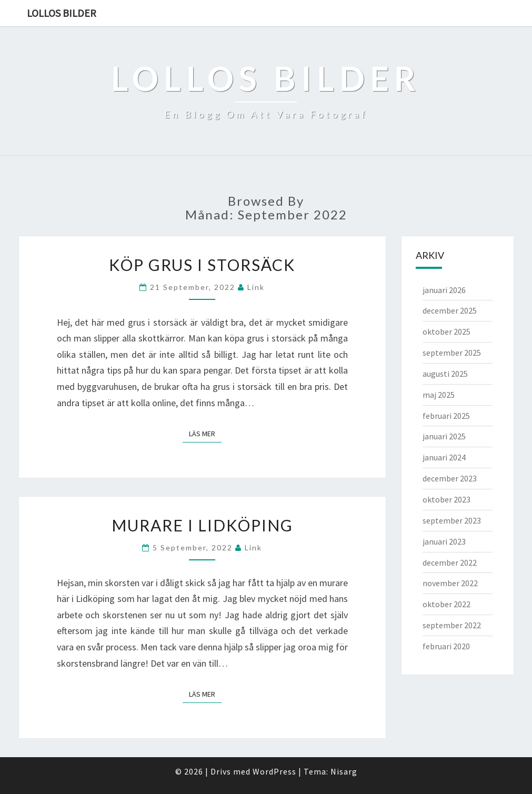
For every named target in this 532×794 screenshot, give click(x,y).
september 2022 (452, 625)
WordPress (274, 771)
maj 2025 (439, 395)
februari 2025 (446, 416)
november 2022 (450, 583)
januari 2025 (444, 436)
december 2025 (450, 310)
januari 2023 (444, 541)
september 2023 (452, 520)
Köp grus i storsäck (202, 265)
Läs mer (205, 433)
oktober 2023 (446, 499)
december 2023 (450, 478)
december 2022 (450, 562)
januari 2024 (444, 457)
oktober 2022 (446, 604)
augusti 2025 (445, 374)
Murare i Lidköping (202, 525)
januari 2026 (444, 290)
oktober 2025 (446, 331)
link (256, 287)
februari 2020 (446, 646)
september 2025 (452, 353)
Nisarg (344, 771)
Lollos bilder (62, 13)
